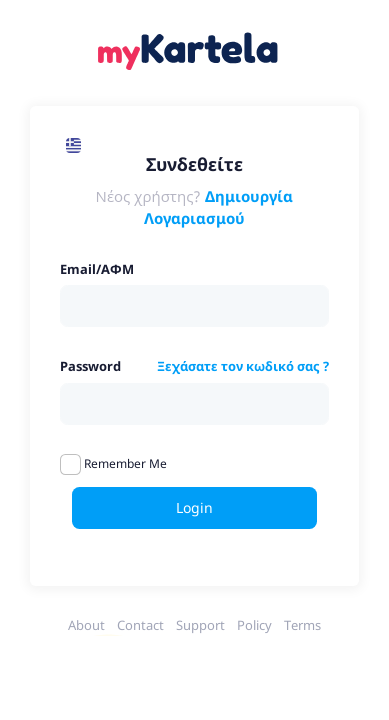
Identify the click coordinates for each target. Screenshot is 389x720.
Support (200, 625)
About (86, 625)
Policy (254, 625)
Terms (302, 625)
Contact (140, 625)
